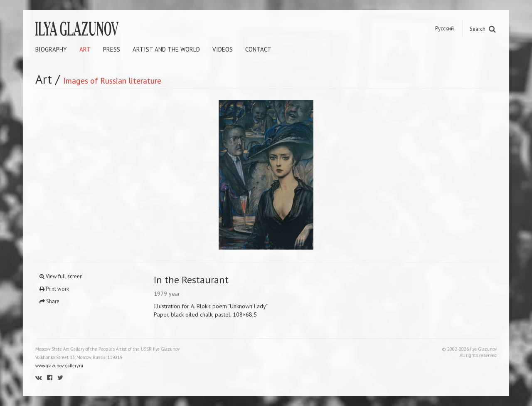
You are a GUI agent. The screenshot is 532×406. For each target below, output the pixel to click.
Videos (223, 49)
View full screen (61, 276)
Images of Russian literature (112, 80)
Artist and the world (166, 49)
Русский (445, 28)
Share (49, 301)
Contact (258, 49)
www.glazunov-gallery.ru (59, 366)
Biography (51, 49)
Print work (54, 289)
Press (112, 49)
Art (85, 49)
